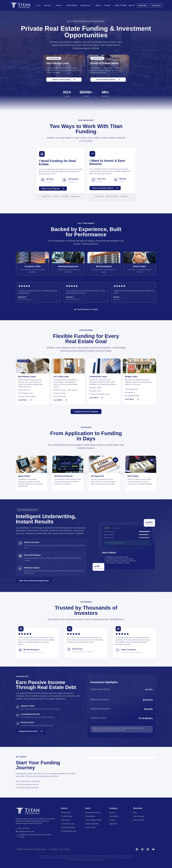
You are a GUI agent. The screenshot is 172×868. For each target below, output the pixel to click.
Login (131, 5)
